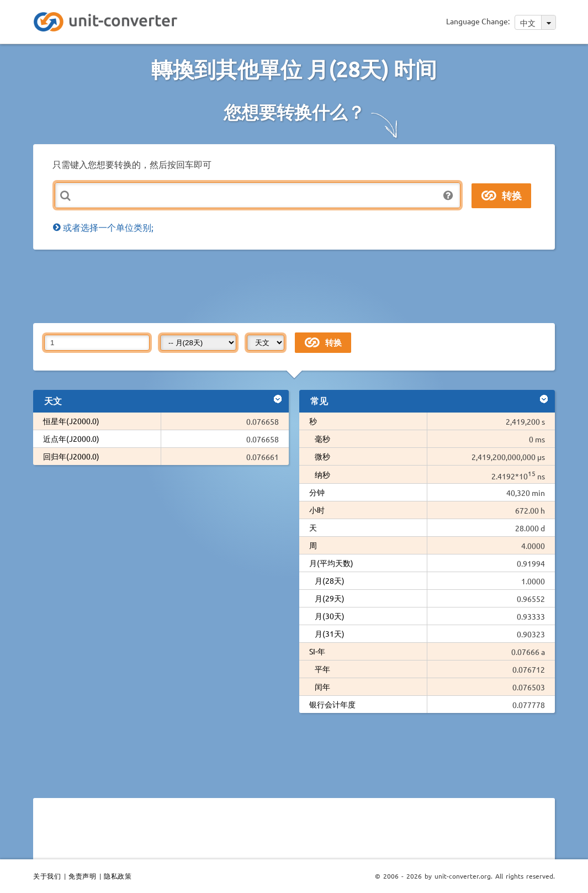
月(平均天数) (331, 563)
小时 (317, 510)
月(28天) (330, 580)
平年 (322, 669)
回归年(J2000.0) (71, 456)
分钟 (317, 492)
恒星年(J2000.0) (71, 421)
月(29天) (330, 598)
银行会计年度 (332, 704)
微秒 (322, 456)
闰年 (322, 686)
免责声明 (82, 876)
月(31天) (330, 633)
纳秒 (322, 474)
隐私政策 (118, 876)
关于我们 (47, 876)
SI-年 (317, 651)
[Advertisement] (301, 286)
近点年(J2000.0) (71, 438)
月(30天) (330, 616)
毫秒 (322, 438)
